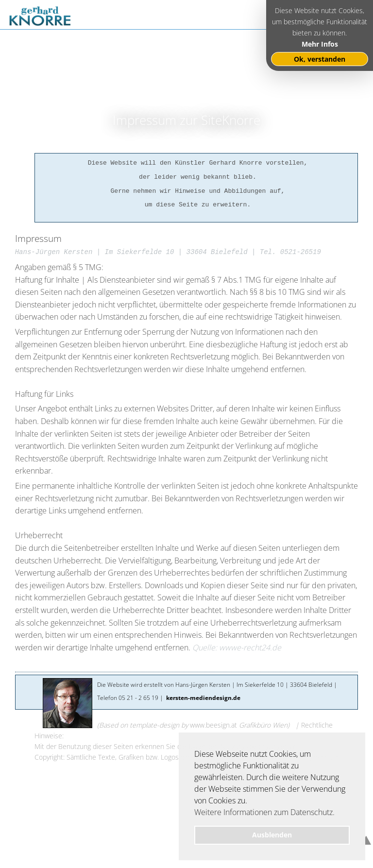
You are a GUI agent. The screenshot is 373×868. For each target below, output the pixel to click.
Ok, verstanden (320, 59)
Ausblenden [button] (272, 835)
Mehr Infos (320, 44)
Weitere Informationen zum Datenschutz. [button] (264, 812)
